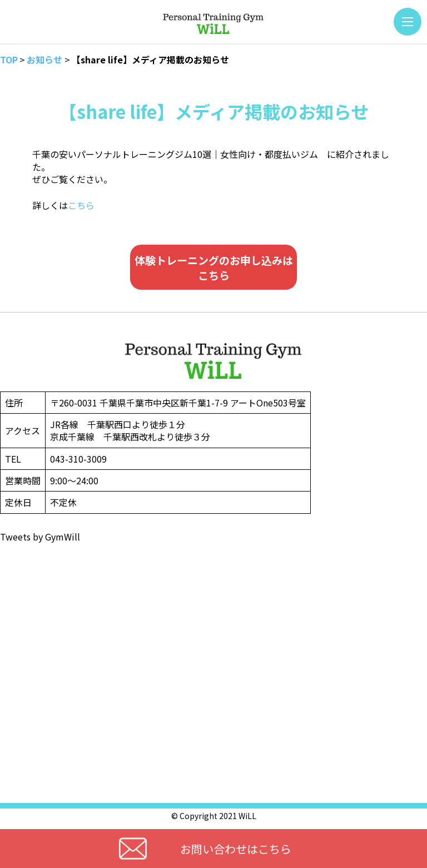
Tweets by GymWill (40, 537)
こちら (81, 205)
